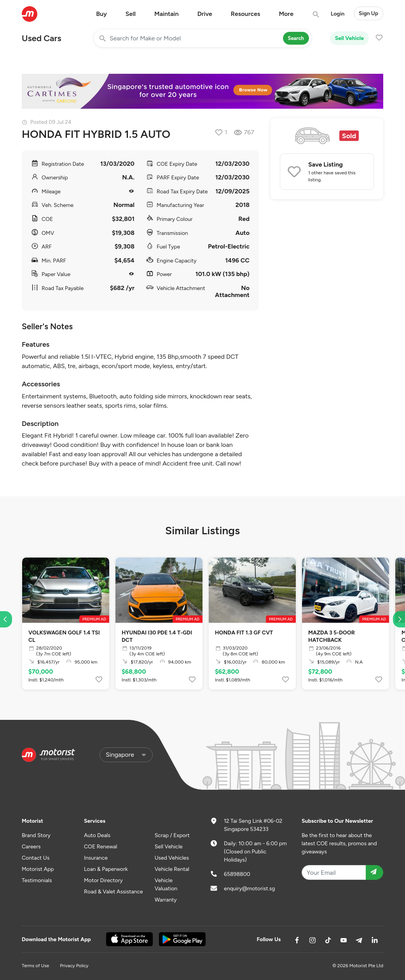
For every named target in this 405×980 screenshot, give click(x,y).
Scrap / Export (172, 835)
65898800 (237, 874)
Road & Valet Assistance (113, 892)
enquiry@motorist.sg (249, 889)
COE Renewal (100, 847)
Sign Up (368, 13)
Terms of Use (35, 966)
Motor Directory (103, 880)
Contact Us (36, 858)
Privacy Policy (74, 966)
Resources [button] (246, 14)
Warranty (166, 900)
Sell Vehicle (349, 38)
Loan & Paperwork (106, 869)
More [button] (286, 14)
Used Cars (42, 38)
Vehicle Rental (172, 869)
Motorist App (38, 869)
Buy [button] (101, 14)
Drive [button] (205, 14)
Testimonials (37, 880)
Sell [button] (131, 14)
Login (338, 14)
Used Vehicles (172, 858)
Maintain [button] (167, 14)
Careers (31, 847)
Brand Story (36, 835)
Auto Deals (97, 835)
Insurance (96, 858)
